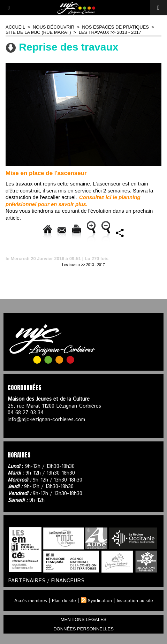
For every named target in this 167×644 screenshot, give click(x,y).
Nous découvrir (54, 27)
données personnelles (83, 629)
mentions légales (83, 619)
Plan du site (64, 601)
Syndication (100, 601)
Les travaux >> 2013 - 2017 (110, 32)
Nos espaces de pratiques (115, 27)
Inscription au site (135, 601)
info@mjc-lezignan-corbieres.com (46, 420)
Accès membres (31, 601)
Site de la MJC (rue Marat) (38, 32)
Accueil (15, 27)
